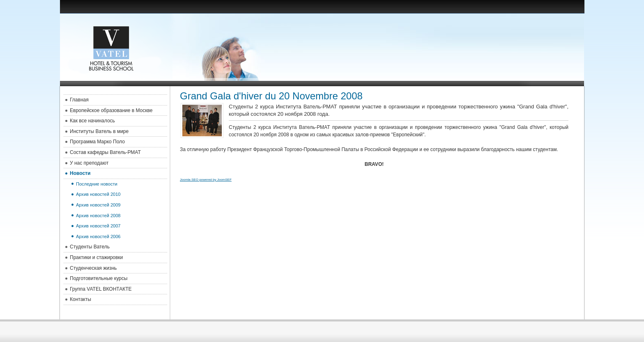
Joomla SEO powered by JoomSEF (206, 180)
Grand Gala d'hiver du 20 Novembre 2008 (271, 96)
